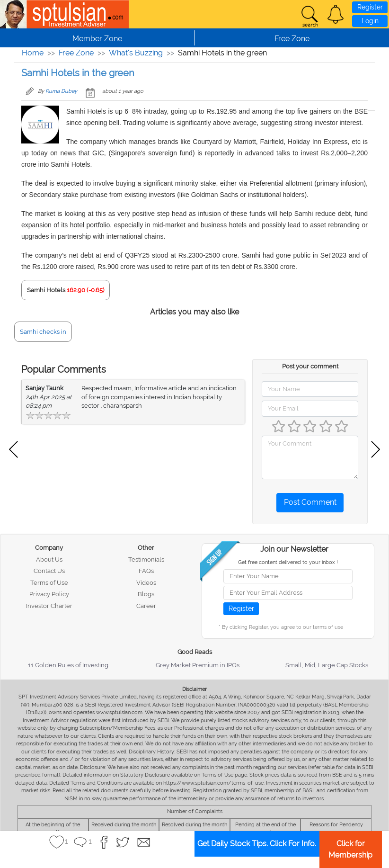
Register (370, 7)
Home (33, 53)
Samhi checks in (43, 332)
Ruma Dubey (61, 91)
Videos (146, 583)
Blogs (146, 594)
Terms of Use (49, 583)
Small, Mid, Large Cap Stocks (327, 665)
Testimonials (146, 559)
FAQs (146, 571)
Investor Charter (49, 606)
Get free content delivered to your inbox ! (288, 562)
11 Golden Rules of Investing (68, 665)
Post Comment (310, 502)
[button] (336, 14)
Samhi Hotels (46, 290)
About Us (49, 559)
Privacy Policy (49, 594)
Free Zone (76, 53)
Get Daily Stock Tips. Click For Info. (257, 844)
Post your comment (310, 366)
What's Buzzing (136, 53)
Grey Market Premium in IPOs (198, 665)
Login (370, 21)
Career (146, 606)
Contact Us (49, 571)
